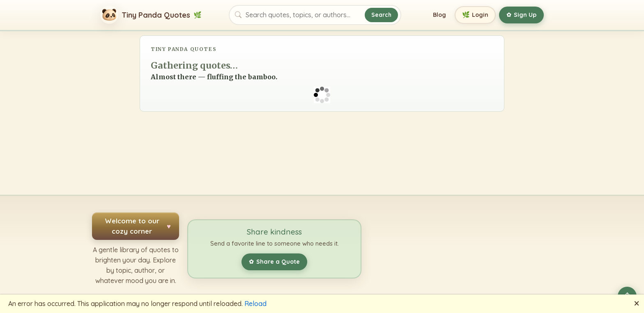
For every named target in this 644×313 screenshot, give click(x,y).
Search (381, 15)
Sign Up (521, 15)
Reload (255, 304)
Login (475, 15)
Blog (439, 15)
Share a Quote (274, 262)
